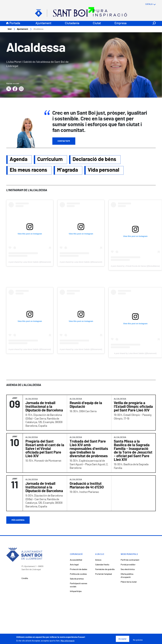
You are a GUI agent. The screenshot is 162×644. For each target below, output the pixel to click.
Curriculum (50, 159)
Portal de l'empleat (104, 574)
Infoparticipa (76, 591)
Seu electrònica (128, 569)
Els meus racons (28, 170)
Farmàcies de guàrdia (105, 569)
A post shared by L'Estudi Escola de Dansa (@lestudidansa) (135, 266)
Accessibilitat (76, 560)
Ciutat (97, 23)
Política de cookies (78, 574)
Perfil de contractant (130, 560)
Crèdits (25, 579)
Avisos (98, 560)
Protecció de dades (79, 569)
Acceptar (123, 639)
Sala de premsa (77, 579)
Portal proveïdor (128, 565)
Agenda (19, 159)
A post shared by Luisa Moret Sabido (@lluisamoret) (30, 262)
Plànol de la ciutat (129, 582)
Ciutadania (72, 23)
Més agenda (18, 520)
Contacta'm (64, 141)
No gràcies (138, 640)
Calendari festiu (102, 565)
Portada (15, 23)
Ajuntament (43, 23)
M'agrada (67, 170)
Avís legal (74, 565)
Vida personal (103, 170)
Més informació (68, 641)
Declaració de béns (94, 159)
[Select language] (145, 4)
